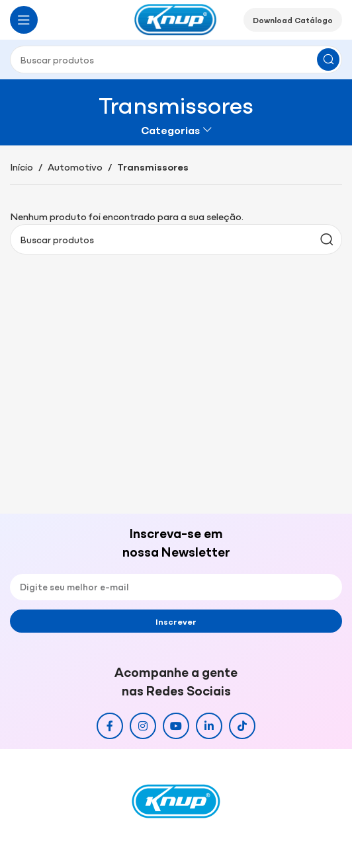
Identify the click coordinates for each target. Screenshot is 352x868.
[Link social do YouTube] (176, 726)
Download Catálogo (293, 20)
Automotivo (75, 166)
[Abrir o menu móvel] (24, 20)
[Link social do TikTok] (242, 726)
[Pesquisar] (176, 59)
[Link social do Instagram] (143, 726)
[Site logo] (176, 18)
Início (22, 166)
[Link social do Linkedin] (209, 726)
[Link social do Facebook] (110, 726)
